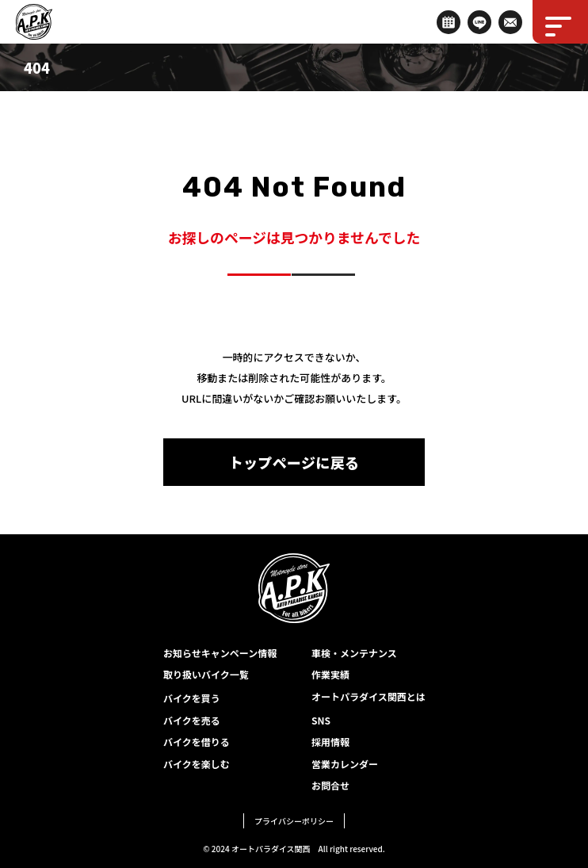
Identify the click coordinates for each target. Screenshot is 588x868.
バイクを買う (192, 698)
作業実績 (330, 674)
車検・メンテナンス (354, 653)
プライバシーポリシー (294, 821)
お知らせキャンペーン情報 (220, 653)
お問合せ (330, 785)
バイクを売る (192, 720)
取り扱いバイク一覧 (206, 674)
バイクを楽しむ (197, 764)
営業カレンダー (345, 764)
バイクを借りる (197, 742)
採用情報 (330, 742)
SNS (321, 720)
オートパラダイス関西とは (368, 696)
